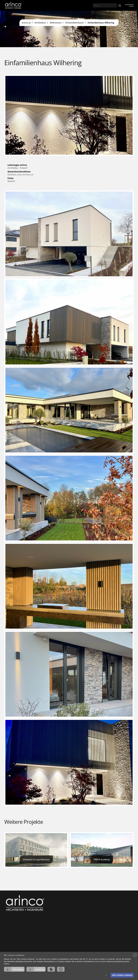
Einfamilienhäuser (75, 23)
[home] (13, 5)
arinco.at (26, 23)
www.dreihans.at (25, 175)
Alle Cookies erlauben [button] (122, 975)
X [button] (106, 975)
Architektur (40, 23)
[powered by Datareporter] (135, 957)
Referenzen (56, 23)
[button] (14, 969)
